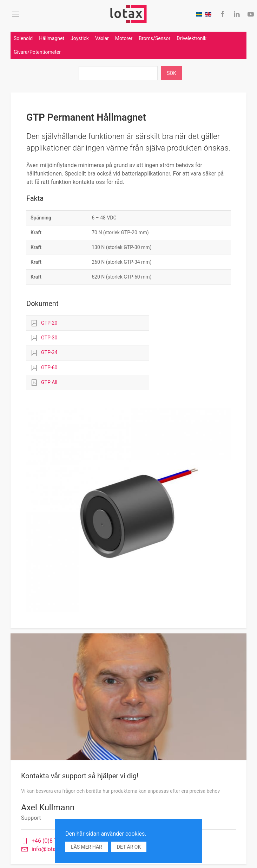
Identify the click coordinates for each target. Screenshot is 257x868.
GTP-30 (49, 338)
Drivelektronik (192, 38)
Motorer (124, 38)
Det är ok (129, 847)
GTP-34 (49, 352)
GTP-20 (49, 323)
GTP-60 (49, 368)
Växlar (102, 38)
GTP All (49, 382)
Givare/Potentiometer (37, 52)
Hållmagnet (52, 38)
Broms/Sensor (154, 38)
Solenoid (23, 38)
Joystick (80, 38)
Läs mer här (87, 847)
